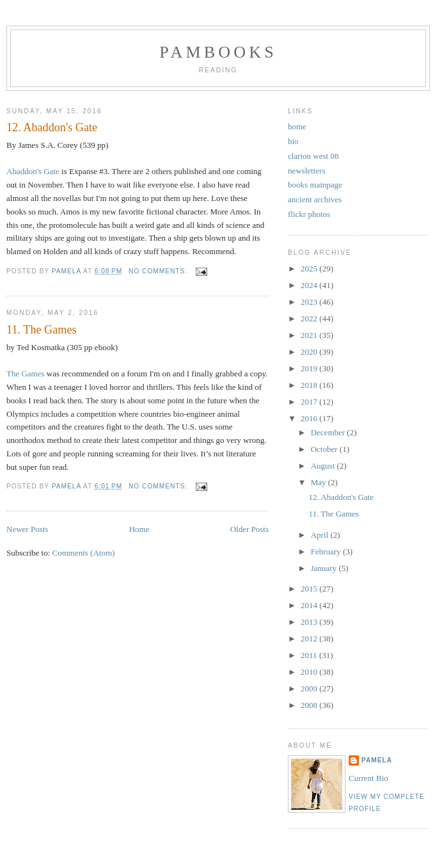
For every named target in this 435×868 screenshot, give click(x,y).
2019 (310, 368)
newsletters (306, 171)
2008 (310, 705)
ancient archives (315, 199)
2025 (310, 269)
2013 (310, 622)
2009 (310, 688)
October (325, 449)
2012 (310, 639)
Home (139, 529)
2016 (310, 418)
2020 (310, 352)
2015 (310, 589)
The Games (26, 374)
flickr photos (309, 214)
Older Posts (249, 529)
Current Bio (368, 778)
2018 (310, 385)
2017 (310, 402)
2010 (310, 672)
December (329, 432)
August (324, 466)
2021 (310, 335)
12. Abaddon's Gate (52, 127)
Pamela (377, 760)
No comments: (159, 271)
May (320, 482)
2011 (310, 655)
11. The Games (42, 330)
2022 (310, 318)
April (321, 535)
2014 (310, 605)
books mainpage (315, 185)
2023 (310, 302)
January (325, 568)
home (297, 126)
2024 (310, 285)
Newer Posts (27, 529)
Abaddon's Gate (33, 171)
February (327, 551)
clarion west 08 (313, 156)
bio (293, 141)
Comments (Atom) (84, 553)
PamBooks (218, 52)
